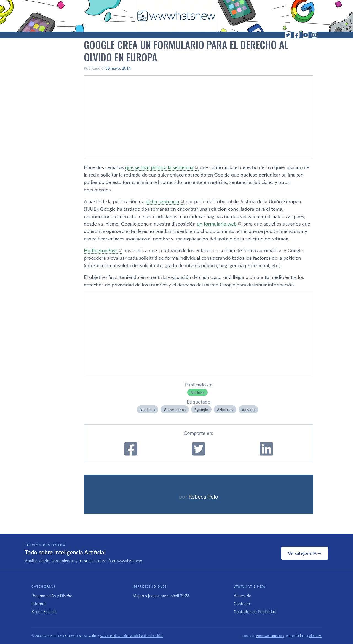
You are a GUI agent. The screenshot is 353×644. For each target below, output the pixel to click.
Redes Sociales (44, 611)
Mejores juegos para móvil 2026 (161, 596)
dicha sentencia (162, 201)
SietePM (315, 636)
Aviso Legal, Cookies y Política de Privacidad (132, 636)
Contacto (242, 604)
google (202, 409)
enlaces (149, 409)
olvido (249, 409)
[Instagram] (314, 35)
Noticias (198, 392)
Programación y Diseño (52, 596)
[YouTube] (306, 35)
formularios (176, 409)
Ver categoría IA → (305, 553)
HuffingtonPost (100, 250)
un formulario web (217, 224)
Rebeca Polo (203, 496)
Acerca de (242, 596)
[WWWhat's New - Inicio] (176, 16)
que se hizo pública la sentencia (159, 167)
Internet (39, 604)
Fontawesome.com (270, 636)
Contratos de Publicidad (255, 611)
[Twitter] (288, 35)
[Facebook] (297, 35)
